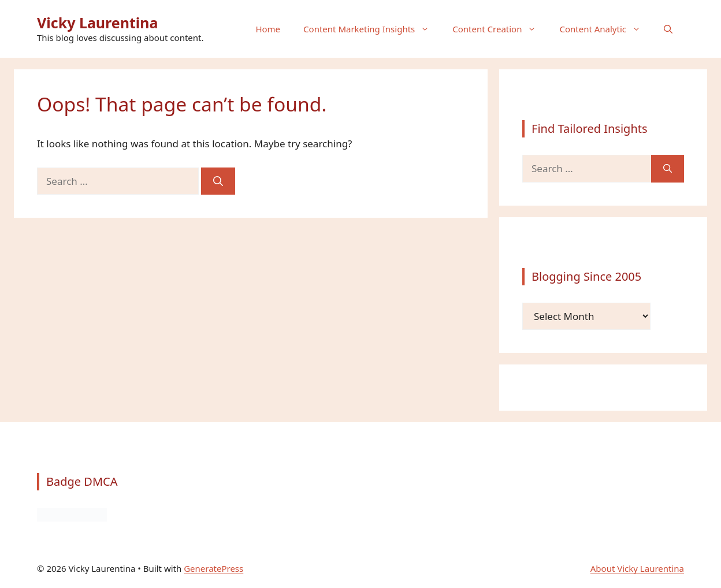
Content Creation (500, 29)
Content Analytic (606, 29)
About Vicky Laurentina (637, 568)
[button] (668, 29)
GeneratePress (213, 568)
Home (268, 29)
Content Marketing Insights (372, 29)
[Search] (218, 181)
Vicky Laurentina (98, 23)
